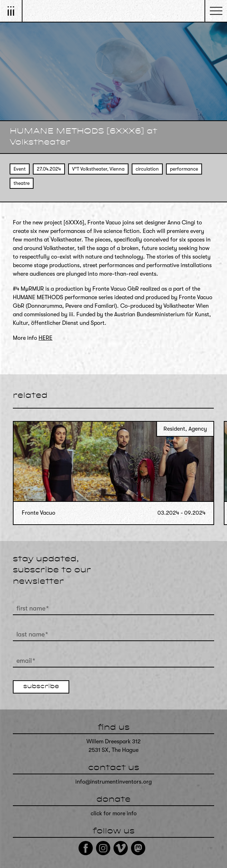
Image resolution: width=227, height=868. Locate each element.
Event (20, 169)
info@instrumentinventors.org (113, 782)
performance (184, 169)
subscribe (41, 687)
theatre (22, 183)
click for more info (114, 814)
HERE (46, 338)
